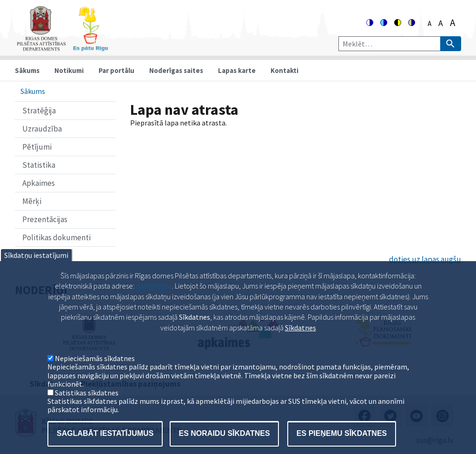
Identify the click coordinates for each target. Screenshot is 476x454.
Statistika (39, 165)
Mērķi (32, 201)
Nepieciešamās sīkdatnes (95, 374)
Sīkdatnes (301, 343)
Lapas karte (237, 70)
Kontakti (284, 70)
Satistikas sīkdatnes (87, 408)
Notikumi (69, 70)
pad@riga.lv (154, 301)
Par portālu (116, 70)
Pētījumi (37, 147)
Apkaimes (39, 183)
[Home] (62, 47)
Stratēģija (39, 111)
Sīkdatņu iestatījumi (36, 270)
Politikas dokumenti (56, 237)
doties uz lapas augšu (425, 259)
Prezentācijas (45, 219)
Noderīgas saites (176, 70)
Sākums (27, 70)
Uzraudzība (42, 129)
